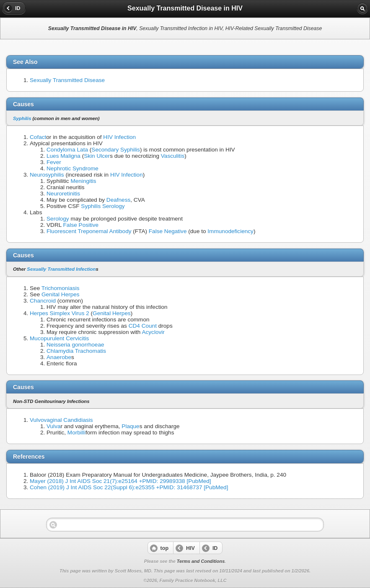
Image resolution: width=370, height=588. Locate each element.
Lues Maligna (63, 156)
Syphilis (22, 118)
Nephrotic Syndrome (72, 168)
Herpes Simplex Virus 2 (60, 313)
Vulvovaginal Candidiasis (61, 420)
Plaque (130, 426)
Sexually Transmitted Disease (67, 80)
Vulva (54, 426)
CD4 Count (143, 326)
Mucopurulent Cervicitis (59, 338)
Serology (58, 219)
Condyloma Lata (67, 150)
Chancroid (43, 301)
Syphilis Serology (103, 206)
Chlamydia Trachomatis (76, 351)
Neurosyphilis (47, 175)
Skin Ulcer (97, 156)
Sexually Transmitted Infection (61, 269)
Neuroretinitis (63, 194)
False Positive (81, 225)
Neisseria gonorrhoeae (75, 345)
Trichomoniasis (61, 288)
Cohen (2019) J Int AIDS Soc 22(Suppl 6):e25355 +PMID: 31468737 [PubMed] (129, 487)
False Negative (168, 231)
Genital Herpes (61, 294)
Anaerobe (59, 357)
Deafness (118, 200)
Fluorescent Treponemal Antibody (89, 231)
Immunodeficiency (230, 231)
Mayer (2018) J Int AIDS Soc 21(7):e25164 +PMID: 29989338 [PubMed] (120, 481)
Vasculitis (173, 156)
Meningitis (83, 181)
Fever (54, 162)
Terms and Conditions (201, 561)
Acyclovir (153, 332)
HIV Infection (119, 137)
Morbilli (76, 433)
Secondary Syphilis (116, 150)
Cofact (38, 137)
